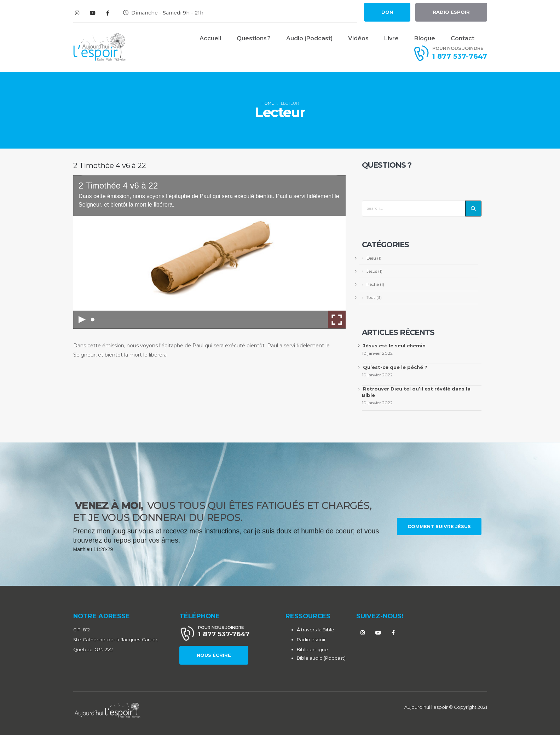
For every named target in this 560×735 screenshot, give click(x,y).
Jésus (372, 271)
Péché (373, 284)
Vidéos (358, 38)
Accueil (210, 38)
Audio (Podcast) (309, 38)
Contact (463, 38)
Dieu (371, 258)
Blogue (425, 38)
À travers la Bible (316, 630)
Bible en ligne (312, 650)
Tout (371, 297)
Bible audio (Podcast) (321, 658)
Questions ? (254, 38)
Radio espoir (311, 640)
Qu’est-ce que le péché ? (395, 367)
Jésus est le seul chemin (394, 346)
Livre (391, 38)
